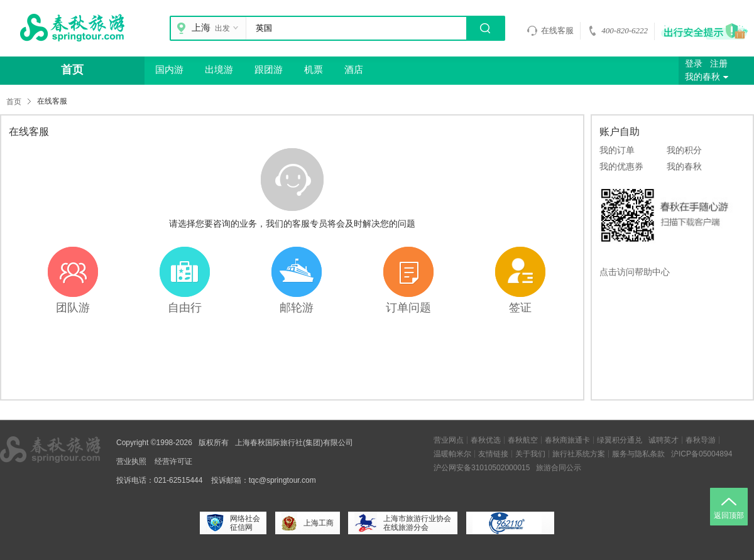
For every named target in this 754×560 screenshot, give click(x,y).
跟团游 (269, 70)
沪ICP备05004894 (702, 454)
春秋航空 (523, 440)
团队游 (73, 308)
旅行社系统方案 (579, 454)
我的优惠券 (621, 166)
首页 (72, 70)
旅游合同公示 (559, 468)
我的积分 (684, 150)
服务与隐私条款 (638, 454)
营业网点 (449, 440)
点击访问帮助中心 (635, 272)
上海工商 (308, 523)
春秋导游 (701, 440)
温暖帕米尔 (452, 454)
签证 (520, 308)
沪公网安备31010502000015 (482, 468)
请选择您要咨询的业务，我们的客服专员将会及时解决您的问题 (292, 223)
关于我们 (530, 454)
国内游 (169, 70)
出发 (228, 28)
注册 (719, 64)
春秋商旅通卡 (567, 440)
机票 (314, 70)
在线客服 (550, 31)
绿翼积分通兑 (620, 440)
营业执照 (131, 461)
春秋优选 (486, 440)
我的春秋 (708, 77)
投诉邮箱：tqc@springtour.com (264, 480)
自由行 (185, 308)
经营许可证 (173, 461)
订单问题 (408, 308)
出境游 (219, 70)
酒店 (354, 70)
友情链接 (493, 454)
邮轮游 (297, 308)
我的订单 (617, 150)
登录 (694, 64)
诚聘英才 (664, 440)
